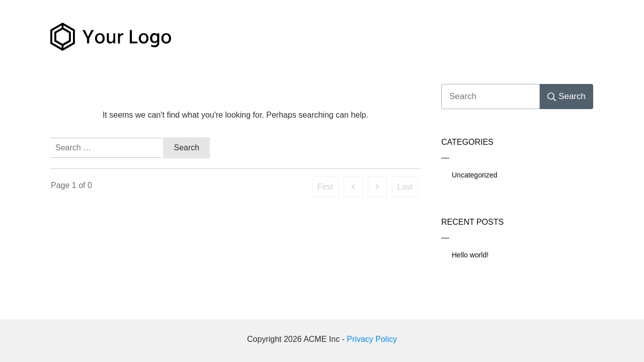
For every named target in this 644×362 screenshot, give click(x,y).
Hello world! (470, 255)
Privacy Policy (372, 339)
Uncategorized (474, 175)
